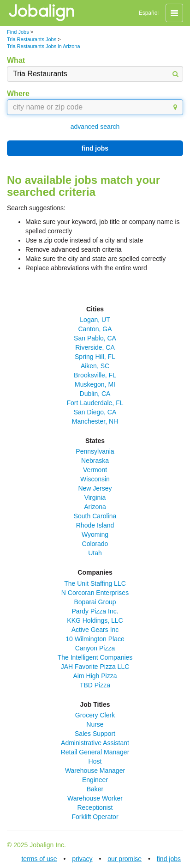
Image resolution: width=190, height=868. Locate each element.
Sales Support (95, 734)
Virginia (95, 498)
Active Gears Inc (95, 630)
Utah (95, 553)
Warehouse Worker (95, 798)
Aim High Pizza (95, 676)
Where (18, 94)
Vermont (95, 470)
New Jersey (95, 488)
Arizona (95, 507)
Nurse (95, 724)
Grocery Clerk (95, 715)
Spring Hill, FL (95, 357)
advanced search (95, 127)
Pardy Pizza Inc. (95, 611)
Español (149, 13)
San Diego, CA (95, 412)
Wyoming (95, 534)
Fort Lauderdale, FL (95, 403)
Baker (95, 789)
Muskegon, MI (95, 384)
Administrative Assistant (95, 743)
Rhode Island (95, 525)
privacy (82, 859)
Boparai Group (95, 602)
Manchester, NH (95, 421)
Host (95, 761)
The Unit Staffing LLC (95, 583)
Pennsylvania (95, 451)
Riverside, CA (95, 347)
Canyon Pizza (95, 648)
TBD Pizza (95, 685)
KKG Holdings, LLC (95, 620)
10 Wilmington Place (95, 639)
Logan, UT (95, 320)
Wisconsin (95, 479)
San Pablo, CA (95, 338)
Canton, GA (95, 329)
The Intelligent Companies (95, 657)
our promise (125, 859)
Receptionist (95, 807)
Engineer (95, 780)
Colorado (95, 544)
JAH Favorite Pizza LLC (95, 667)
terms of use (39, 859)
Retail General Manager (95, 752)
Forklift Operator (95, 817)
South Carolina (95, 516)
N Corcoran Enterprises (95, 593)
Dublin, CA (95, 394)
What (16, 60)
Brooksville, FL (95, 375)
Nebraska (95, 461)
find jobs (95, 148)
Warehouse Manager (95, 771)
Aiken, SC (95, 366)
